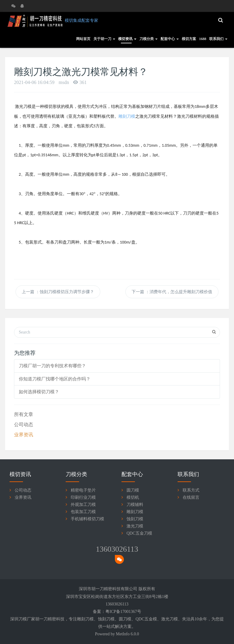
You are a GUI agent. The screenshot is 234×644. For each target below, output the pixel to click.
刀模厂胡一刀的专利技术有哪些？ (52, 366)
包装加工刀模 (83, 512)
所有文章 (24, 414)
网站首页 (83, 39)
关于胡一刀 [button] (104, 39)
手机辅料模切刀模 (87, 519)
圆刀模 (133, 490)
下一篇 (172, 292)
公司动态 (24, 425)
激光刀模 (135, 526)
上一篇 (58, 292)
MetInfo (123, 634)
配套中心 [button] (170, 39)
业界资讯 (24, 435)
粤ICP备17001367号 (123, 612)
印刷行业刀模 (83, 497)
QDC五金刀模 (139, 533)
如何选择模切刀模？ (39, 392)
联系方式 (191, 490)
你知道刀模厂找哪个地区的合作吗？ (55, 379)
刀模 (90, 619)
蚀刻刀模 (135, 519)
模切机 (133, 497)
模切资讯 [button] (127, 39)
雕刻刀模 (135, 512)
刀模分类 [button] (148, 39)
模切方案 (189, 39)
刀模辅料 (135, 505)
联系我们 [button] (218, 39)
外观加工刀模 (83, 505)
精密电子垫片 (83, 490)
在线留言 (191, 497)
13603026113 (117, 549)
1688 (203, 39)
